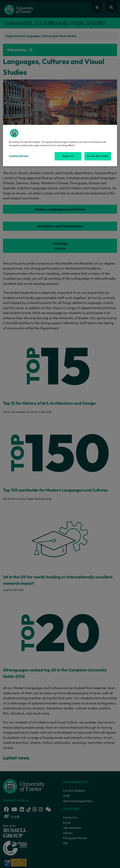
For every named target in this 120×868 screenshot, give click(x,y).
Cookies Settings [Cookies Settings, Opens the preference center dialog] (19, 156)
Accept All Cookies (98, 156)
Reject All (68, 156)
